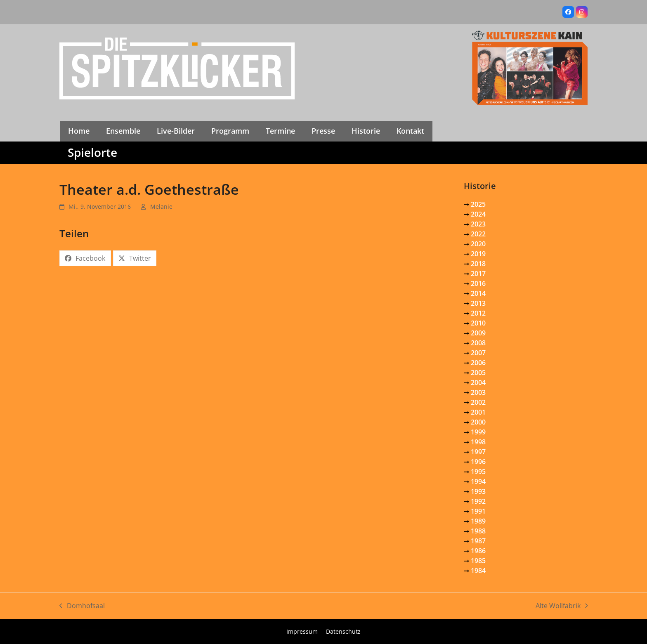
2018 (478, 264)
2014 (478, 293)
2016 (478, 283)
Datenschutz (343, 631)
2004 (478, 382)
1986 (478, 551)
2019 (478, 254)
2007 (478, 353)
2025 (478, 204)
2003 (478, 392)
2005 (478, 373)
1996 (478, 462)
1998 (478, 442)
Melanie (161, 206)
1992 (478, 501)
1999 (478, 432)
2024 (478, 214)
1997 (478, 452)
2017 (478, 274)
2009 (478, 333)
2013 (478, 303)
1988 (478, 531)
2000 (478, 422)
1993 (478, 491)
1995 (478, 472)
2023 (478, 224)
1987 (478, 541)
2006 (478, 363)
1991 (478, 511)
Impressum (302, 631)
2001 (478, 412)
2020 (478, 244)
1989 (478, 521)
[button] (85, 258)
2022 (478, 234)
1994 (478, 481)
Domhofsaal (82, 606)
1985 (478, 561)
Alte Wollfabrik (562, 606)
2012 (478, 313)
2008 (478, 343)
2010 (478, 323)
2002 (478, 402)
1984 (478, 571)
